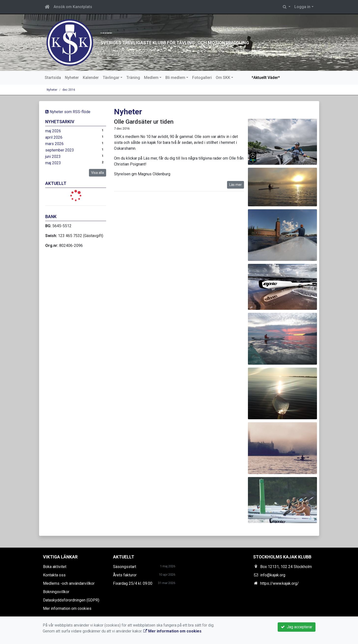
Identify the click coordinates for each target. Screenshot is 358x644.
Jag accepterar (297, 627)
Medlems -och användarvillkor (69, 583)
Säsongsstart (125, 567)
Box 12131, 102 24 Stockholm (286, 567)
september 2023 (60, 150)
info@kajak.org (273, 575)
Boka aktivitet (55, 567)
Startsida (53, 78)
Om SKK (223, 78)
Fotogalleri (202, 78)
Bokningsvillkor (56, 592)
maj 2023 (53, 163)
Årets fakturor (125, 575)
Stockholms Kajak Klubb (179, 29)
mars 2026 (54, 144)
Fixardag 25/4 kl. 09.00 (133, 583)
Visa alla (98, 173)
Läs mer (236, 185)
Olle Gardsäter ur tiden (144, 122)
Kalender (91, 78)
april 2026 (54, 137)
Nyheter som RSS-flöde (68, 112)
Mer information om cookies (67, 608)
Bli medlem (175, 78)
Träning (133, 78)
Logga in (302, 7)
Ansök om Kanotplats (73, 7)
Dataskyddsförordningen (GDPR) (71, 600)
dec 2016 (69, 90)
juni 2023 (53, 157)
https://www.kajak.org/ (279, 583)
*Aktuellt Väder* (266, 78)
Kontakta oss (54, 575)
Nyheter (72, 78)
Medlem (151, 78)
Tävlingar (111, 78)
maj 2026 (53, 131)
